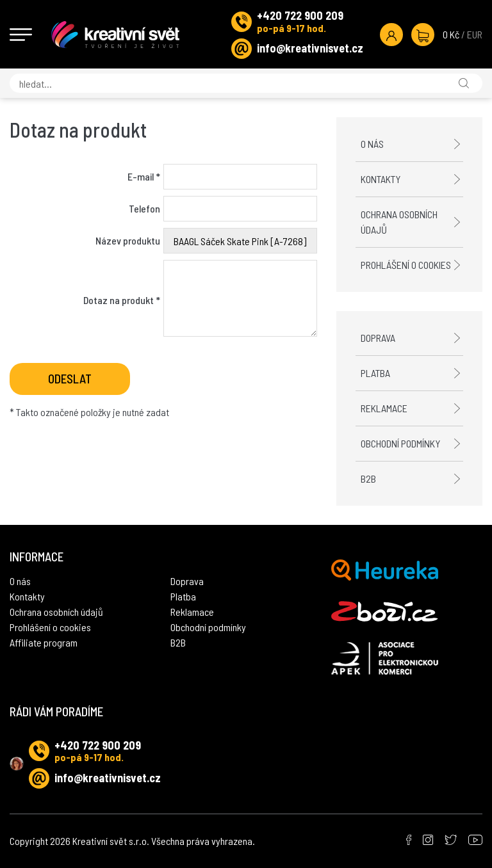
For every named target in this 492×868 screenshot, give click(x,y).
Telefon (144, 208)
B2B (368, 478)
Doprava (378, 338)
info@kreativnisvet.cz (310, 48)
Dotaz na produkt (122, 300)
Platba (375, 373)
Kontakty (381, 179)
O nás (372, 144)
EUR (475, 34)
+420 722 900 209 (300, 15)
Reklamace (384, 408)
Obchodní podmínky (400, 443)
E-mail (144, 176)
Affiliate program (44, 642)
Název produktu (128, 240)
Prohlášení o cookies (406, 265)
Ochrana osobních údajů (399, 222)
